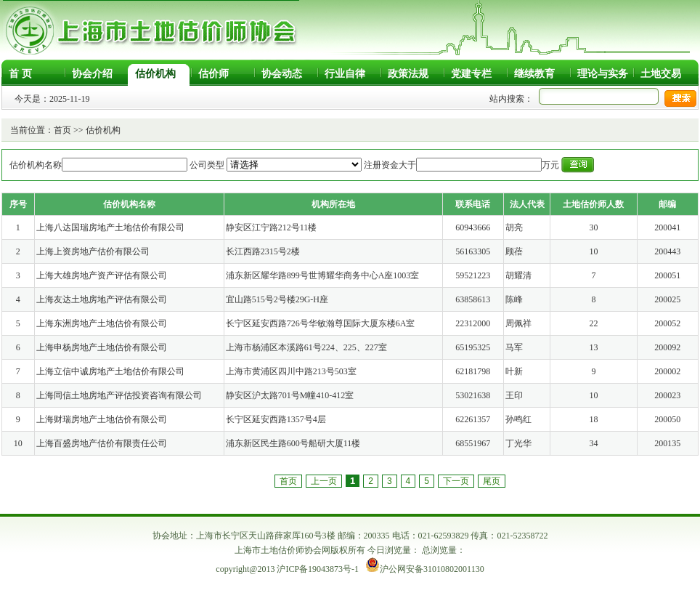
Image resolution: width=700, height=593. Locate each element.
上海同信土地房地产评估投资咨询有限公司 (119, 395)
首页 (62, 130)
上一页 (324, 481)
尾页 (492, 481)
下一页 (456, 481)
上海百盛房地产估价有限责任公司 (102, 443)
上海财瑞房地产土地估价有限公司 (102, 419)
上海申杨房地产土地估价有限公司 (102, 347)
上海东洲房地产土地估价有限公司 (102, 323)
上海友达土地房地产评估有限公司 (102, 299)
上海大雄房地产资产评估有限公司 (102, 275)
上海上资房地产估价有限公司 (93, 251)
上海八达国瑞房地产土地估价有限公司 (110, 227)
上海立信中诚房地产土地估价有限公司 (110, 371)
